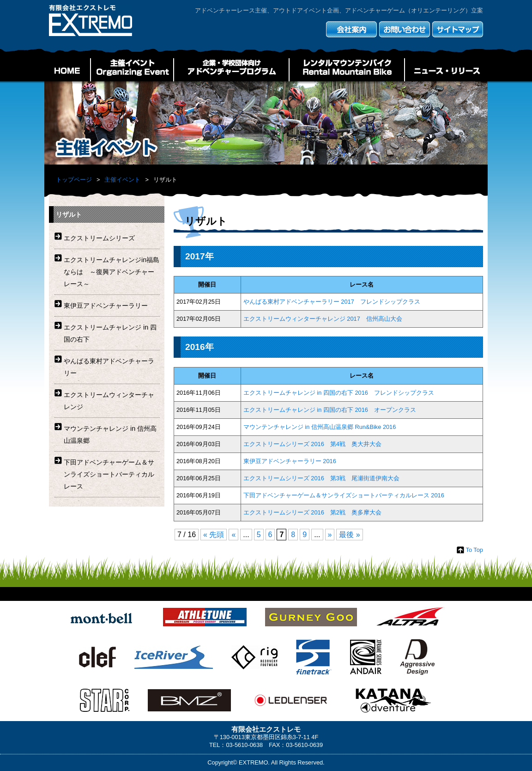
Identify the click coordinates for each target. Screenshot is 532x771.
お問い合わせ (405, 29)
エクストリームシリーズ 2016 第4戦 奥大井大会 (312, 444)
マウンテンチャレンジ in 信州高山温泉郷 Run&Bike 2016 (320, 427)
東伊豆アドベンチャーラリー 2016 (293, 461)
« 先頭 (214, 535)
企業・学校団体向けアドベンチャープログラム (231, 70)
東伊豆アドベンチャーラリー (106, 306)
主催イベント (132, 70)
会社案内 (351, 29)
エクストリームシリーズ (99, 238)
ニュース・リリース (446, 70)
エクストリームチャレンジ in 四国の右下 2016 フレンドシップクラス (339, 393)
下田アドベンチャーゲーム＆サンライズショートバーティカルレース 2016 (344, 495)
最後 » (349, 535)
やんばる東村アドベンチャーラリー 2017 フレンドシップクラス (332, 302)
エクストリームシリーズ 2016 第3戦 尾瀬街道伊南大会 (321, 478)
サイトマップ (458, 29)
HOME (67, 70)
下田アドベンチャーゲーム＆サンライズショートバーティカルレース (109, 474)
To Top (475, 550)
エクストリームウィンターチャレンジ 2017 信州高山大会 (323, 319)
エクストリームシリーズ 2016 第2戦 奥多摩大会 (312, 512)
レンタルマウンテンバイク (347, 70)
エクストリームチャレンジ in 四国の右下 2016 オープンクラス (330, 410)
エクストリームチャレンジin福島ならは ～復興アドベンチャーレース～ (112, 272)
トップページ (74, 180)
